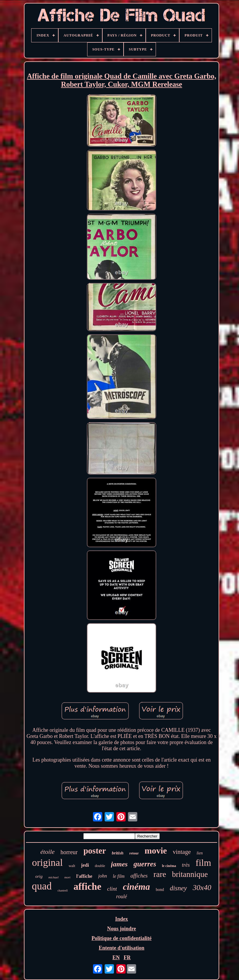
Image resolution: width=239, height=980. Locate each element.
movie (156, 850)
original (48, 862)
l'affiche (84, 876)
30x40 (202, 888)
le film (119, 876)
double (100, 866)
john (103, 876)
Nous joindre (121, 929)
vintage (182, 852)
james (119, 864)
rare (160, 874)
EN (116, 958)
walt (72, 866)
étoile (48, 852)
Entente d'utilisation (122, 948)
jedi (85, 865)
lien (200, 853)
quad (42, 886)
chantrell (63, 890)
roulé (121, 896)
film (203, 863)
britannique (190, 874)
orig (39, 876)
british (118, 853)
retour (134, 853)
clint (112, 889)
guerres (145, 864)
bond (160, 890)
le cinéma (169, 866)
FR (127, 958)
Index (122, 919)
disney (178, 888)
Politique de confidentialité (122, 938)
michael (53, 877)
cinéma (136, 887)
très (186, 865)
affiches (139, 876)
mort (67, 877)
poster (95, 851)
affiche (87, 887)
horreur (69, 852)
